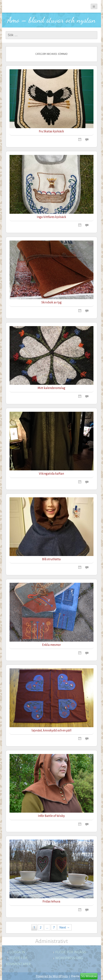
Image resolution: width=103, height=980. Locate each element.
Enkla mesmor (51, 645)
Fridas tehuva (51, 902)
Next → (65, 927)
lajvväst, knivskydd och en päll (51, 731)
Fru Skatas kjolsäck (51, 131)
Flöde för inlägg (71, 952)
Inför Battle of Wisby (51, 816)
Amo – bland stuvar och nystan (51, 20)
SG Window (89, 976)
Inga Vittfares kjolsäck (51, 217)
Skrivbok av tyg (51, 302)
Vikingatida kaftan (51, 474)
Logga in (17, 952)
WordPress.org (69, 958)
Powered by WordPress (52, 976)
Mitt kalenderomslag (51, 388)
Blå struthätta (51, 559)
